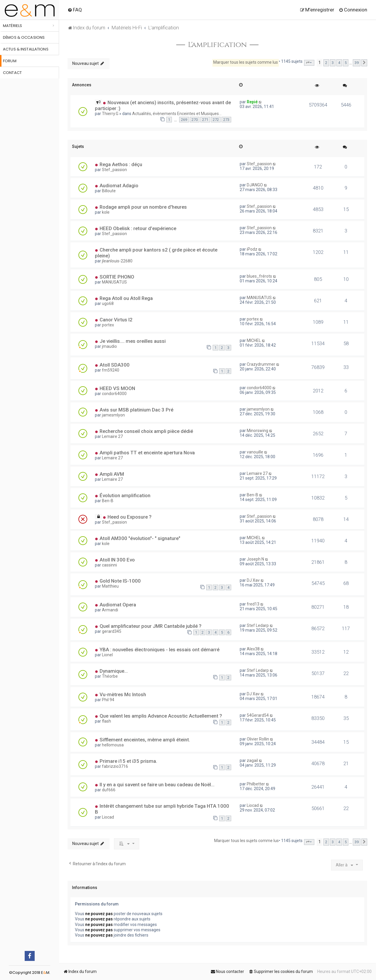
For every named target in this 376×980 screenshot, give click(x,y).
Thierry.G (110, 114)
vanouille (255, 452)
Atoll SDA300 (115, 365)
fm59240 (111, 370)
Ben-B (108, 501)
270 (195, 120)
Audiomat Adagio (119, 185)
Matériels (12, 26)
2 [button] (326, 63)
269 (184, 120)
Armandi (110, 610)
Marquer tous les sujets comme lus (246, 62)
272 (216, 120)
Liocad (108, 817)
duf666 (109, 790)
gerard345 (112, 631)
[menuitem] (75, 10)
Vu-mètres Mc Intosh (123, 694)
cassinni (109, 565)
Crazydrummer (261, 364)
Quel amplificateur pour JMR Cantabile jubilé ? (151, 626)
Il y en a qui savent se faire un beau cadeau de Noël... (157, 785)
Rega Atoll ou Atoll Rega (126, 298)
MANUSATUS (114, 282)
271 (205, 120)
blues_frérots (259, 276)
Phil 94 (108, 700)
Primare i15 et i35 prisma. (128, 761)
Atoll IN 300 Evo (117, 560)
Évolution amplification (125, 495)
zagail (252, 760)
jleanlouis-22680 (117, 261)
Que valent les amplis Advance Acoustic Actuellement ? (161, 716)
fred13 (253, 604)
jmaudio (109, 346)
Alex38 (253, 649)
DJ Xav (253, 580)
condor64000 (114, 394)
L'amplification (218, 45)
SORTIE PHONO (117, 277)
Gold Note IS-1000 (120, 581)
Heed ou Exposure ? (130, 517)
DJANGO (255, 185)
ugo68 (108, 303)
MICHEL (254, 340)
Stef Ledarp (258, 625)
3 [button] (333, 63)
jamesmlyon (113, 415)
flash (106, 721)
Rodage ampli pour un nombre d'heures (143, 207)
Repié (252, 102)
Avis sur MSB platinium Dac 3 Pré (136, 410)
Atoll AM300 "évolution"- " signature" (140, 538)
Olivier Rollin (258, 739)
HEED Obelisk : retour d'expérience (138, 228)
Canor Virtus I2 (116, 320)
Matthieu (110, 586)
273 (226, 120)
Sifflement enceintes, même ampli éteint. (145, 740)
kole (106, 212)
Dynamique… (114, 671)
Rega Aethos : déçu (121, 164)
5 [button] (346, 63)
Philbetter (256, 784)
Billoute (109, 191)
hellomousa (113, 745)
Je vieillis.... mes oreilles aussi (133, 341)
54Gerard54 (258, 715)
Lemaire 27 (112, 436)
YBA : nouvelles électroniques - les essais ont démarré (160, 650)
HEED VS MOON (117, 388)
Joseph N (255, 559)
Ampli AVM (112, 474)
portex (108, 325)
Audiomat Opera (118, 605)
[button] (309, 63)
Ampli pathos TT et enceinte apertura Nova (147, 453)
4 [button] (339, 63)
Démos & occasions (24, 37)
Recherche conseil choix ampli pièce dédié (146, 431)
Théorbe (110, 676)
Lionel (107, 655)
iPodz (252, 249)
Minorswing (257, 431)
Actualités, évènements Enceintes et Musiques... (177, 114)
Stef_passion (114, 170)
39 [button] (357, 63)
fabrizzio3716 (115, 766)
